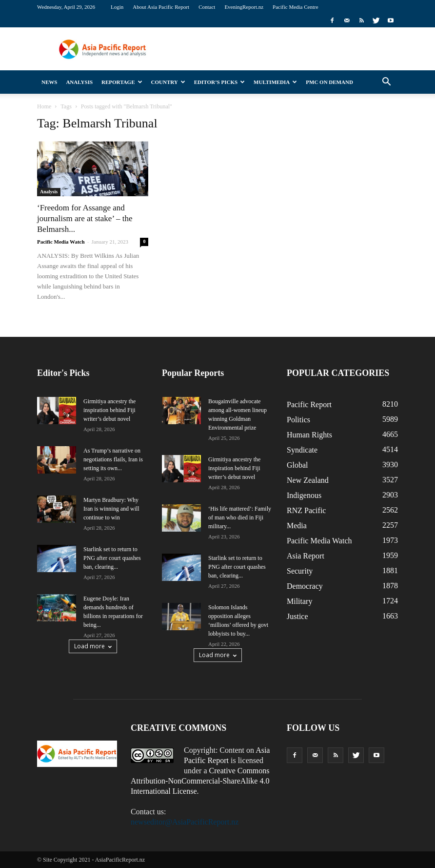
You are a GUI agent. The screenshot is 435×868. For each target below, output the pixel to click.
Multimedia (275, 82)
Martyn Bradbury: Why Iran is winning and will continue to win (111, 509)
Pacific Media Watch (61, 242)
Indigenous (304, 495)
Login (117, 7)
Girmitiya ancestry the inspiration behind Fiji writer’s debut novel (109, 410)
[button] (386, 82)
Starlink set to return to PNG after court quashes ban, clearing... (112, 558)
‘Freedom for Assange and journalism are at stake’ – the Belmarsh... (85, 218)
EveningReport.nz (244, 7)
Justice (297, 616)
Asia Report (306, 556)
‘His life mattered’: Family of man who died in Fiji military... (240, 517)
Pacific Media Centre (295, 7)
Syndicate (302, 450)
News (49, 82)
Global (297, 465)
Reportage (122, 82)
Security (300, 571)
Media (297, 526)
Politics (298, 420)
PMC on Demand (329, 82)
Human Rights (309, 435)
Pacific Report (309, 404)
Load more (93, 646)
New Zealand (308, 480)
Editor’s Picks (219, 82)
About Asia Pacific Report (161, 7)
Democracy (305, 586)
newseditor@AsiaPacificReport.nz (185, 822)
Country (168, 82)
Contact (207, 7)
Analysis (79, 82)
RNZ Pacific (306, 510)
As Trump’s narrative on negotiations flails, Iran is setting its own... (113, 459)
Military (299, 601)
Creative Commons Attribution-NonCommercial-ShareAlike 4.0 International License (200, 781)
